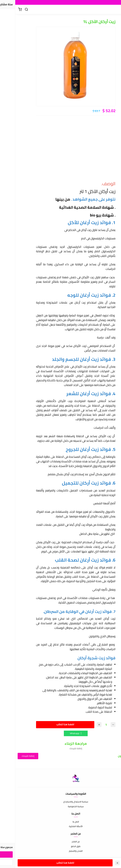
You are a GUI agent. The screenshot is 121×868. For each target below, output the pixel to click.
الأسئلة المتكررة (60, 826)
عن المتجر (61, 842)
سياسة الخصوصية (60, 807)
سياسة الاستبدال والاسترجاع (60, 802)
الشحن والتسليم (60, 851)
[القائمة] (116, 10)
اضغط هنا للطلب (50, 724)
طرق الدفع (60, 846)
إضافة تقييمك (13, 756)
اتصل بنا (60, 822)
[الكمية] (91, 725)
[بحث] (11, 10)
